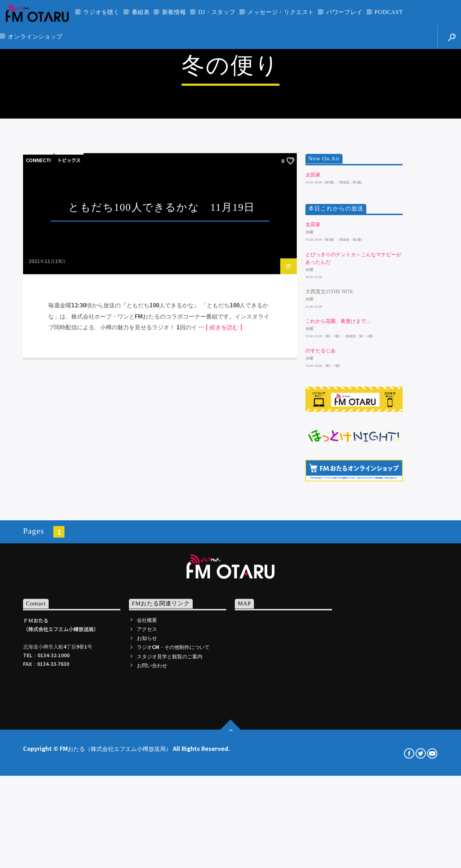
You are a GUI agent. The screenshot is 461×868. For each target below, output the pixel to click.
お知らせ (147, 838)
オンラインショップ (35, 37)
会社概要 (147, 820)
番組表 (141, 12)
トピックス (69, 360)
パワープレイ (344, 12)
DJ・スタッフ (217, 12)
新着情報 (174, 12)
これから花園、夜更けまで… (338, 521)
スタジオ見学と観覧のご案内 (170, 856)
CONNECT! (38, 360)
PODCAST (389, 12)
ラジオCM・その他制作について (173, 847)
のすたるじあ (321, 551)
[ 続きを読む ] (224, 527)
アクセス (147, 829)
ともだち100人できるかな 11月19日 (162, 407)
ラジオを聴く (101, 12)
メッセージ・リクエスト (281, 12)
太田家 (313, 375)
